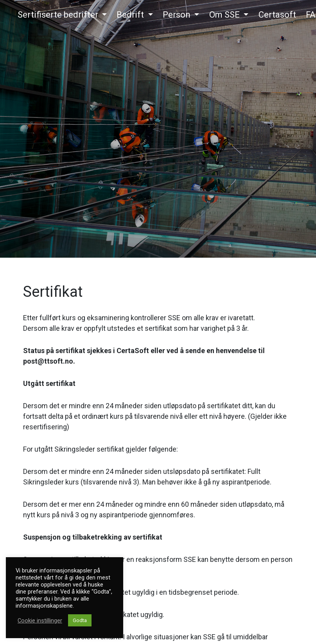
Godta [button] (80, 620)
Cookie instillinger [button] (40, 621)
